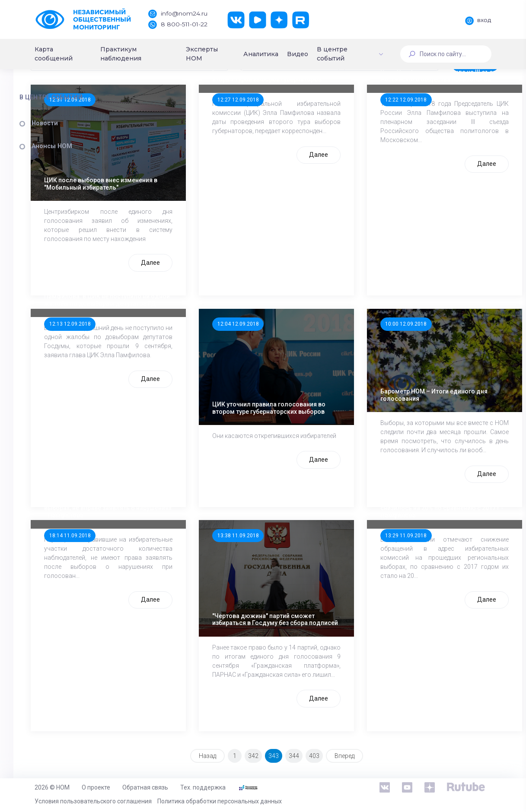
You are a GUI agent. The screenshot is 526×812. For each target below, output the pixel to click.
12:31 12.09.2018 (177, 139)
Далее (212, 285)
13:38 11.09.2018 (300, 555)
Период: (302, 86)
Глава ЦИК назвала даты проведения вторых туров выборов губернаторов (312, 112)
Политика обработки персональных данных (220, 801)
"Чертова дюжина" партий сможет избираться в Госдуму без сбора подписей (312, 600)
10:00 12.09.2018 (421, 347)
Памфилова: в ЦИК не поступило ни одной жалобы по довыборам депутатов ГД (187, 320)
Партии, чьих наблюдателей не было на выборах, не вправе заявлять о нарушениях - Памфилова (191, 528)
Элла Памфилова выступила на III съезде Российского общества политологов (430, 112)
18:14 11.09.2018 (177, 555)
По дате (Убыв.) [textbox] (168, 102)
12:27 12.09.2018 (300, 139)
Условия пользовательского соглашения (93, 801)
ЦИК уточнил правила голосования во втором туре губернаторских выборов (309, 392)
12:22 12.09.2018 (421, 139)
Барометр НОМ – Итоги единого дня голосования (434, 387)
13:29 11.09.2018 (421, 555)
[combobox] (208, 102)
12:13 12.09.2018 (177, 347)
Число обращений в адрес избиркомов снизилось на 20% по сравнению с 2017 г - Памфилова (437, 528)
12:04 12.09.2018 (300, 347)
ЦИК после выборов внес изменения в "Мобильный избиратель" (189, 184)
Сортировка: (156, 86)
